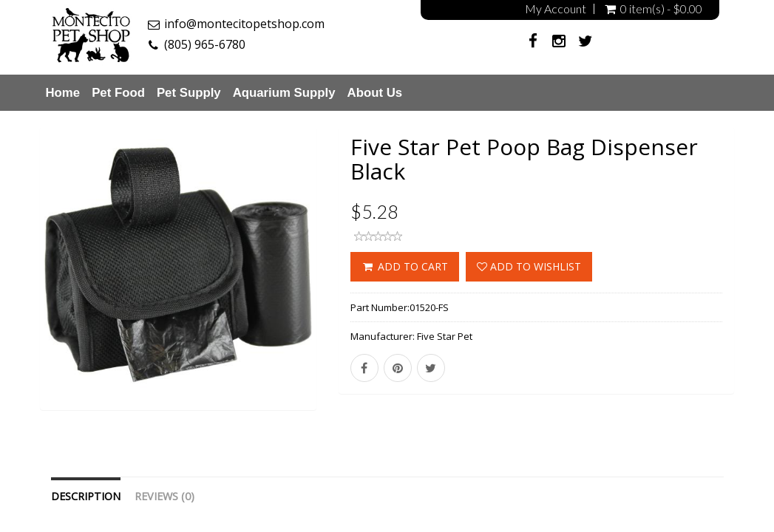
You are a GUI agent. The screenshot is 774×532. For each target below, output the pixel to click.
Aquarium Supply (284, 93)
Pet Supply (189, 93)
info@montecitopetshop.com (244, 24)
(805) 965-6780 (205, 44)
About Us (375, 93)
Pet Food (118, 93)
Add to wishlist (529, 266)
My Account (556, 9)
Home (63, 93)
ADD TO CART (405, 266)
